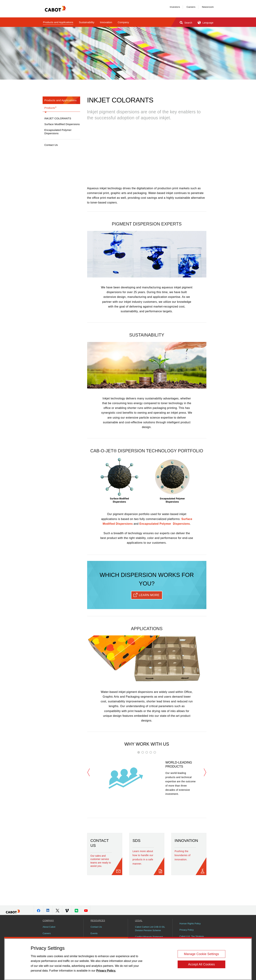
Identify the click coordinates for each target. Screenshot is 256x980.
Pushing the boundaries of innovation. (183, 855)
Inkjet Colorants (58, 118)
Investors (175, 7)
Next (205, 772)
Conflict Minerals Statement (149, 937)
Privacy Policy (187, 930)
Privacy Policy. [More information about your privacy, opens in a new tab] (106, 971)
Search (186, 22)
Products (50, 107)
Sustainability (87, 22)
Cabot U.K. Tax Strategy (192, 936)
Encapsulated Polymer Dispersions (58, 132)
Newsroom (208, 7)
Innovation (106, 22)
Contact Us (51, 145)
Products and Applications (58, 22)
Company (123, 22)
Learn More (149, 595)
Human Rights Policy (190, 924)
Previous (89, 772)
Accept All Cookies (201, 964)
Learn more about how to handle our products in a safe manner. (143, 857)
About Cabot (49, 927)
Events (94, 933)
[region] (128, 959)
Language (205, 22)
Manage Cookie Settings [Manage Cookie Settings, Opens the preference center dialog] (201, 954)
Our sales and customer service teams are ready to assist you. (101, 861)
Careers (191, 7)
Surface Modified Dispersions (62, 124)
